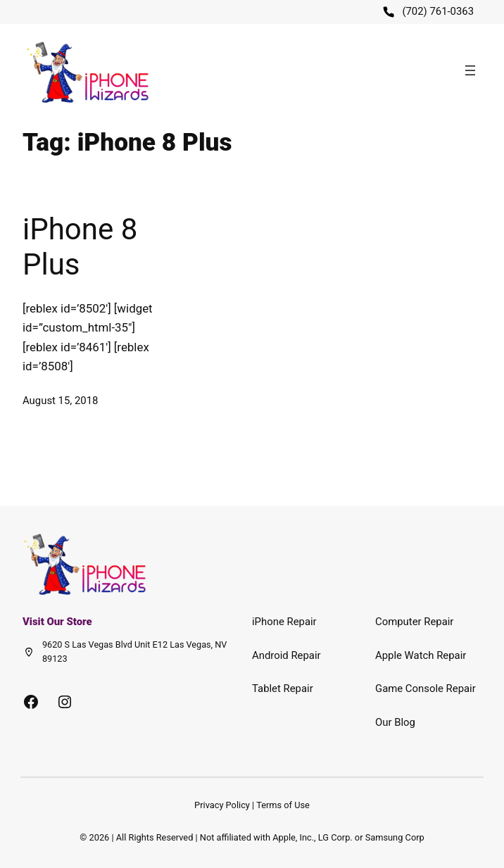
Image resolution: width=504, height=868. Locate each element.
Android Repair (286, 655)
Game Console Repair (426, 688)
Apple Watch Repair (421, 655)
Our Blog (395, 722)
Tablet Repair (283, 688)
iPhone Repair (284, 622)
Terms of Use (283, 805)
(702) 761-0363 (438, 11)
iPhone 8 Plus (80, 247)
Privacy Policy (222, 805)
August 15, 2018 (60, 401)
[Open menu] (470, 70)
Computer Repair (414, 622)
